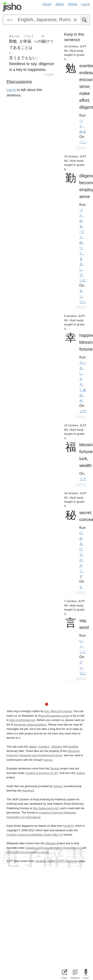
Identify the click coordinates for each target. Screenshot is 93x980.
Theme (73, 4)
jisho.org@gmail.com (22, 720)
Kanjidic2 (44, 747)
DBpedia (51, 843)
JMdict (33, 747)
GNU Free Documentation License (28, 852)
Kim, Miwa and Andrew (58, 711)
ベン (83, 142)
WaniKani (28, 791)
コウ (83, 411)
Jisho (12, 7)
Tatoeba (50, 74)
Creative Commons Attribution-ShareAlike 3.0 (53, 848)
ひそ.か (82, 555)
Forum (47, 4)
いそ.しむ (83, 275)
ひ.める (82, 538)
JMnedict (57, 747)
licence (48, 760)
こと (83, 652)
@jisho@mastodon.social (53, 716)
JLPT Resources (68, 861)
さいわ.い (83, 368)
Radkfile (73, 747)
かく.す (82, 571)
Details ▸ (81, 147)
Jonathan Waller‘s (46, 861)
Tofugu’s (58, 786)
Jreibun (80, 773)
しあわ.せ (83, 395)
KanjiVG (68, 826)
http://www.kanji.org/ (45, 808)
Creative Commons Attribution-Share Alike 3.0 (35, 835)
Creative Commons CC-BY (42, 773)
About (60, 4)
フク (83, 479)
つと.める (83, 126)
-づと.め (82, 237)
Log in (86, 4)
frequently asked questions (30, 725)
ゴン (83, 302)
